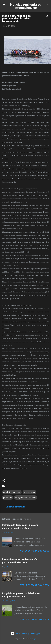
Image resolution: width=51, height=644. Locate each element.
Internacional (29, 492)
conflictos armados (12, 492)
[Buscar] (47, 5)
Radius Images (32, 639)
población (8, 498)
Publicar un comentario (15, 507)
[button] (47, 17)
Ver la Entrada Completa (35, 551)
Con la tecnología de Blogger (25, 634)
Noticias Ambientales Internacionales (25, 6)
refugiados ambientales (25, 498)
